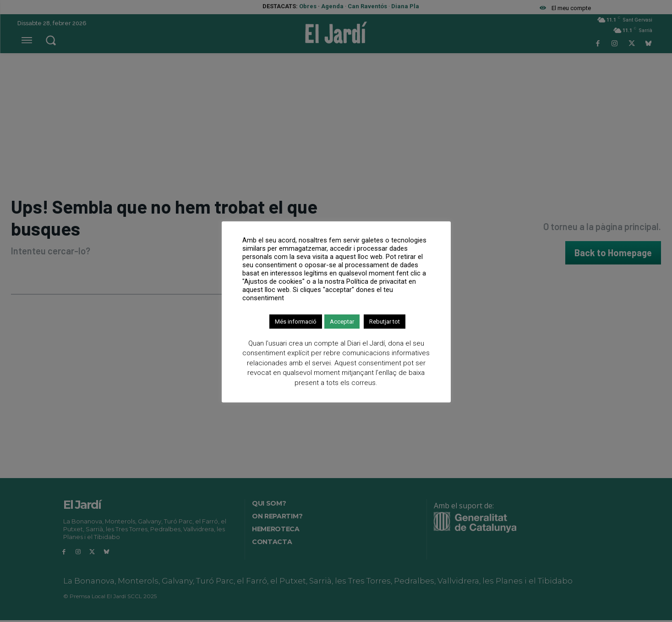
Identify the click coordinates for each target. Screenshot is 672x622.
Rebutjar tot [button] (385, 322)
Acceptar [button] (342, 322)
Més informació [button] (296, 322)
